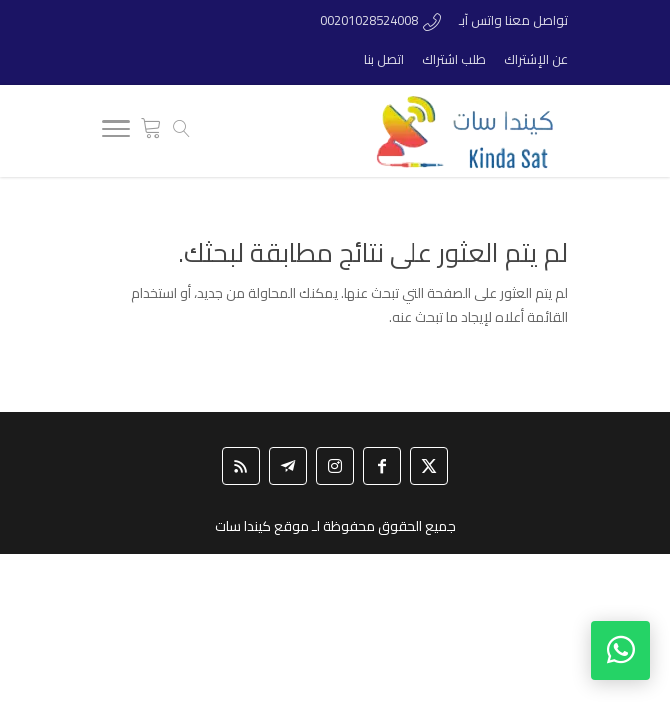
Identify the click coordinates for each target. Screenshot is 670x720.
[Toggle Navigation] (116, 132)
